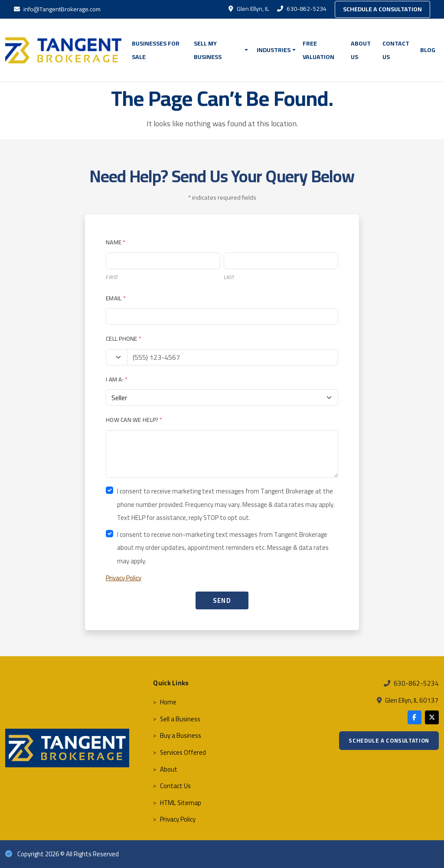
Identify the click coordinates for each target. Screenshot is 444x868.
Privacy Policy (124, 578)
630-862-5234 (302, 9)
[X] (432, 717)
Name (116, 242)
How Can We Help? (134, 420)
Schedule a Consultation (382, 9)
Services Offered (183, 752)
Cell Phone (124, 339)
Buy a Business (181, 735)
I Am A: (117, 379)
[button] (248, 50)
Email (116, 298)
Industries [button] (274, 50)
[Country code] (117, 357)
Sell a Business (180, 719)
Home (168, 702)
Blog (428, 50)
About (169, 769)
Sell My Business (208, 50)
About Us (361, 50)
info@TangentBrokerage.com (57, 9)
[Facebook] (415, 717)
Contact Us (396, 50)
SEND (222, 600)
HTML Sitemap (181, 803)
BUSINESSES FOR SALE (156, 50)
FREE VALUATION (318, 50)
